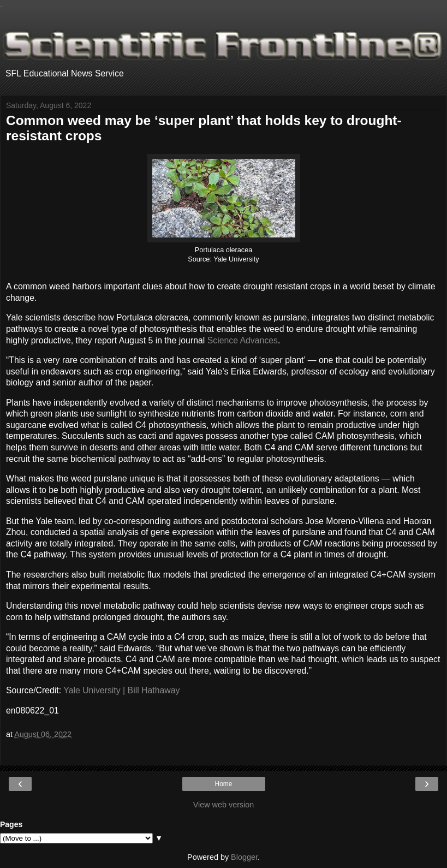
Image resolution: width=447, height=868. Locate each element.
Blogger (244, 857)
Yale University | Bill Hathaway (121, 690)
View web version (224, 805)
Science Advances (243, 340)
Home (223, 784)
